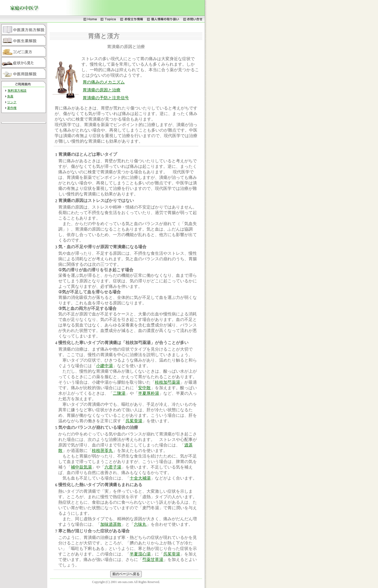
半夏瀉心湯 (140, 554)
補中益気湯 (81, 467)
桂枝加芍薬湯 (167, 382)
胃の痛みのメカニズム (104, 82)
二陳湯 (119, 393)
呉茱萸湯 (134, 421)
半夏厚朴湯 (149, 393)
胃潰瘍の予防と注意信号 (106, 98)
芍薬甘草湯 (153, 560)
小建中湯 (104, 366)
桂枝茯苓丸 (102, 451)
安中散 (144, 388)
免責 (10, 96)
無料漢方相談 (17, 91)
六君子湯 (113, 467)
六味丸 (140, 524)
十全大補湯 (140, 478)
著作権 (12, 108)
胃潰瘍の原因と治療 (102, 90)
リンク (12, 102)
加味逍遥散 (111, 524)
